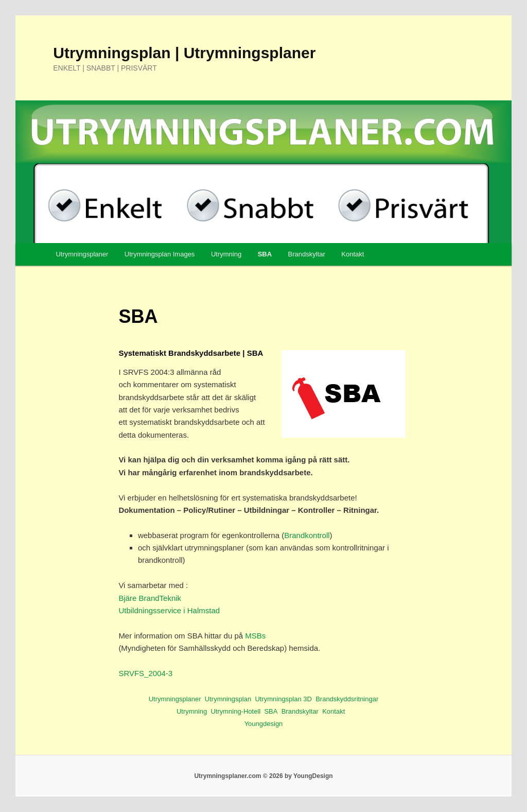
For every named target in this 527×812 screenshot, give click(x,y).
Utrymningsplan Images (160, 254)
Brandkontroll (307, 535)
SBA (265, 254)
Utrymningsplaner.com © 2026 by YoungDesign (263, 776)
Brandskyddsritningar (347, 699)
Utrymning (226, 254)
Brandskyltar (307, 254)
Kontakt (353, 254)
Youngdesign (264, 724)
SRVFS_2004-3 (145, 673)
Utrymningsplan (228, 699)
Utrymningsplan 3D (283, 699)
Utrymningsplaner (82, 254)
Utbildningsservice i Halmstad (169, 610)
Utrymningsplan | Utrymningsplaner (184, 53)
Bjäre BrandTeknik (150, 598)
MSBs (255, 636)
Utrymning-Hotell (235, 711)
